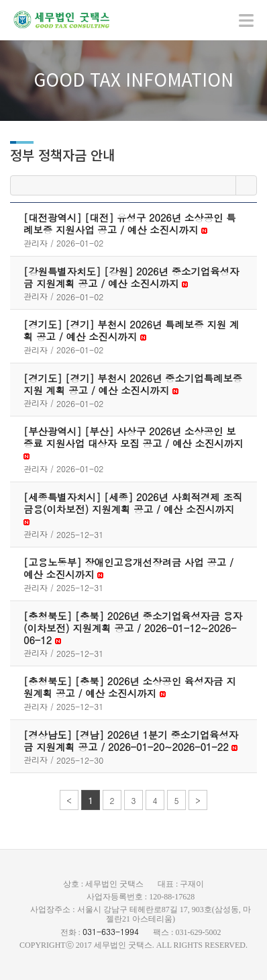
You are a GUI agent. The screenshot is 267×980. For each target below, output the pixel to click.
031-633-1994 (111, 931)
